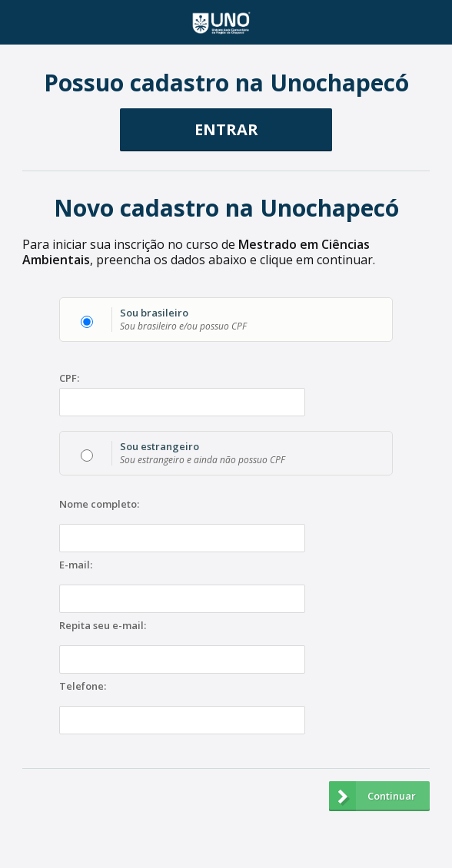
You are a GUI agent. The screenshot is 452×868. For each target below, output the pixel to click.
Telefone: (83, 687)
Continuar (372, 796)
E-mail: (76, 565)
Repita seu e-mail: (103, 626)
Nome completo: (99, 505)
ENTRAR (226, 129)
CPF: (69, 378)
